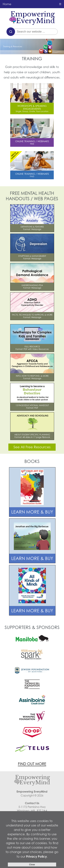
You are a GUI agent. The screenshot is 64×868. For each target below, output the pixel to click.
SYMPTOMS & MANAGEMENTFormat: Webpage (32, 257)
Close (32, 865)
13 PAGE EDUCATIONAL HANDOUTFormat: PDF (32, 407)
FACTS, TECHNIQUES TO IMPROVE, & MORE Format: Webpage (32, 316)
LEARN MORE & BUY (32, 512)
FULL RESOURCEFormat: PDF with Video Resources (32, 348)
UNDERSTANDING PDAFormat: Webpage (32, 287)
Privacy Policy (36, 856)
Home (7, 4)
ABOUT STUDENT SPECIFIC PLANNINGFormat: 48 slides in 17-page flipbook (32, 436)
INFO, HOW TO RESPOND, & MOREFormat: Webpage (32, 377)
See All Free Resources (32, 447)
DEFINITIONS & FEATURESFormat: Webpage (32, 228)
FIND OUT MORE (32, 764)
